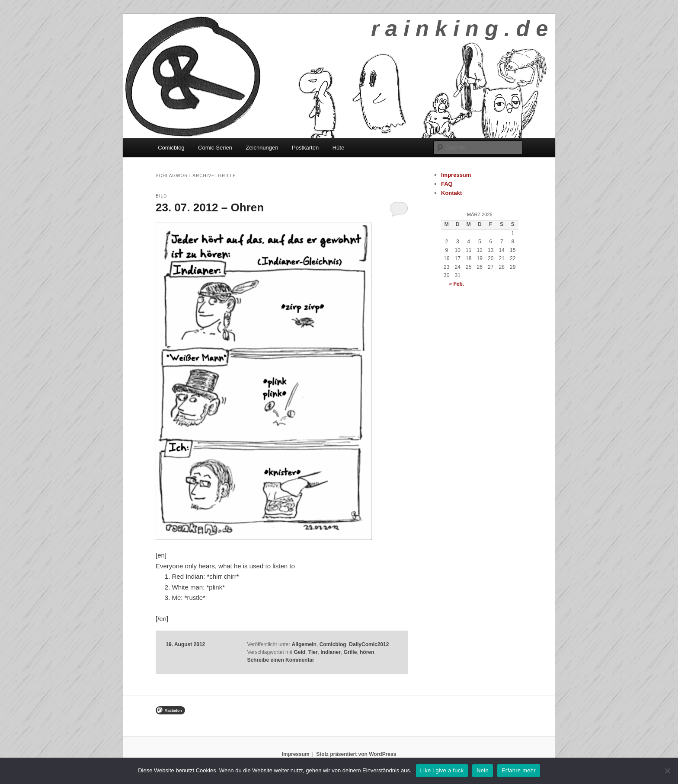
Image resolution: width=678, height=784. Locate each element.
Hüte (338, 148)
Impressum (456, 175)
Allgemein (304, 644)
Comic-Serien (215, 148)
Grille (350, 652)
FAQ (447, 184)
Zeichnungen (262, 148)
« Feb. (456, 284)
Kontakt (451, 193)
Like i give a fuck (442, 770)
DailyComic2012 (369, 644)
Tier (313, 652)
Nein (483, 770)
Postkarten (305, 148)
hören (367, 652)
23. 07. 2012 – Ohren (210, 207)
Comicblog (171, 148)
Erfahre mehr (519, 770)
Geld (299, 652)
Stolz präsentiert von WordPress (356, 754)
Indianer (331, 652)
